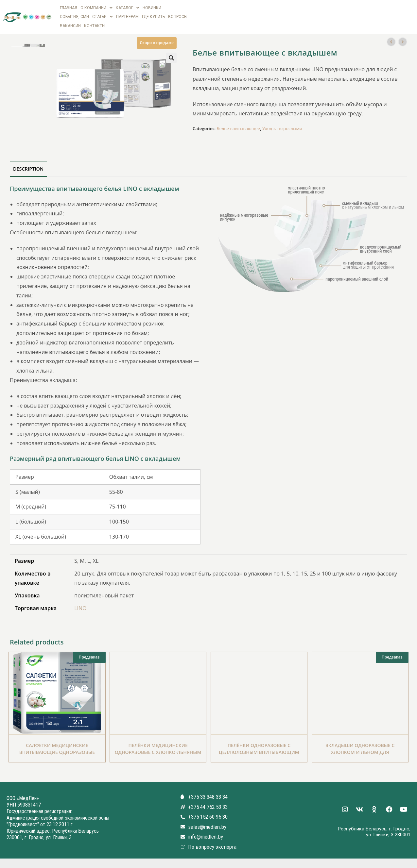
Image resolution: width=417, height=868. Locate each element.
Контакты (95, 23)
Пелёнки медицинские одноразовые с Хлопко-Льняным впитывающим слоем (158, 749)
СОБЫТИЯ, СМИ (74, 15)
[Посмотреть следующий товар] (403, 38)
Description (28, 165)
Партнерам (127, 15)
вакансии (70, 23)
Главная (69, 7)
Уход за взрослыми (282, 125)
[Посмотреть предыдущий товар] (391, 38)
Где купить (153, 15)
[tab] (28, 165)
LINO (80, 605)
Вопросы (178, 15)
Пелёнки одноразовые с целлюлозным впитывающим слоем (259, 749)
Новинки (152, 7)
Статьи (103, 15)
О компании (96, 7)
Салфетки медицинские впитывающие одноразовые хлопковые (57, 749)
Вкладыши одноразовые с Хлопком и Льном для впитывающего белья (360, 749)
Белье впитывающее (238, 125)
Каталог (128, 7)
